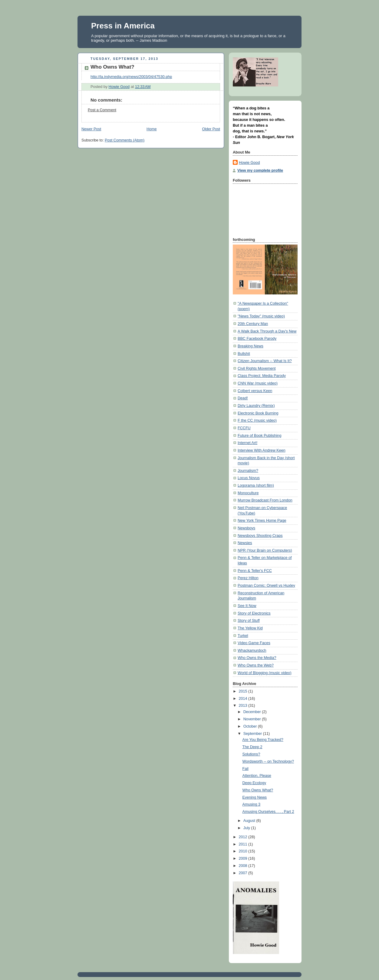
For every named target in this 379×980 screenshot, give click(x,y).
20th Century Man (253, 324)
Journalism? (248, 471)
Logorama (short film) (256, 485)
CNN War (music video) (258, 383)
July (247, 828)
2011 (244, 844)
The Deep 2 (252, 747)
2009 (244, 858)
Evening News (255, 797)
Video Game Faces (254, 643)
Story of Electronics (254, 613)
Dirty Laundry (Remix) (256, 406)
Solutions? (251, 754)
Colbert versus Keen (255, 391)
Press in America (123, 26)
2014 (244, 699)
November (253, 719)
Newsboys (246, 528)
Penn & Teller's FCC (255, 571)
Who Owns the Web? (256, 665)
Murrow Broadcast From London (265, 500)
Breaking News (250, 346)
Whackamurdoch (252, 651)
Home (152, 129)
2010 (244, 851)
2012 (244, 837)
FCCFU (244, 428)
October (251, 726)
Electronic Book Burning (258, 413)
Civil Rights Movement (257, 368)
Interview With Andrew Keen (262, 450)
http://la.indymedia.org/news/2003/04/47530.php (131, 77)
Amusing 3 (252, 804)
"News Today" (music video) (261, 316)
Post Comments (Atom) (125, 140)
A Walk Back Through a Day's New (267, 331)
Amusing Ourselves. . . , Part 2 (268, 812)
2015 (244, 691)
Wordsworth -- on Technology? (268, 761)
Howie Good (249, 163)
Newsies (245, 543)
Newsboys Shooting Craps (260, 536)
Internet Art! (247, 443)
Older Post (211, 129)
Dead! (243, 398)
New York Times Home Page (262, 521)
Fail (246, 769)
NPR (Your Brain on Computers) (265, 550)
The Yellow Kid (250, 628)
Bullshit (244, 354)
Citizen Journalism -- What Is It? (265, 361)
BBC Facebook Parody (257, 339)
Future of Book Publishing (259, 436)
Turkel (243, 636)
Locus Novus (249, 478)
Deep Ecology (254, 783)
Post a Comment (102, 110)
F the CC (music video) (257, 420)
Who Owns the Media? (257, 658)
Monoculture (248, 493)
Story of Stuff (249, 621)
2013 (244, 706)
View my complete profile (260, 170)
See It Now (247, 606)
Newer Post (91, 129)
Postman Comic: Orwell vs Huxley (266, 586)
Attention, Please (257, 776)
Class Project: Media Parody (262, 376)
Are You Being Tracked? (263, 740)
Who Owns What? (258, 790)
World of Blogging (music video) (265, 673)
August (250, 821)
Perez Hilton (248, 578)
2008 (244, 866)
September (253, 734)
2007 (244, 873)
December (253, 712)
